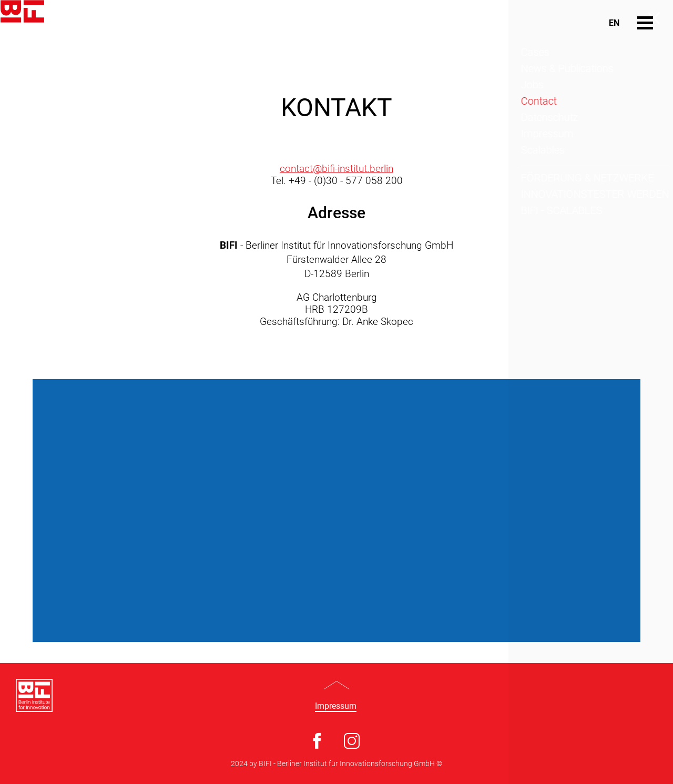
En (614, 23)
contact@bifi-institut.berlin (336, 169)
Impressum (336, 706)
